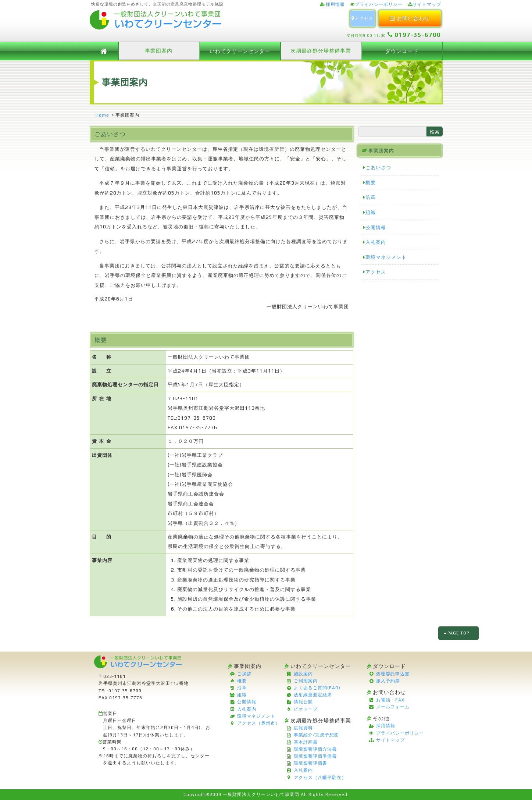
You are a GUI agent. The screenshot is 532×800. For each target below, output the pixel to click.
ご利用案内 (306, 681)
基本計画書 (306, 742)
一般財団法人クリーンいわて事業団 (261, 794)
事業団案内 (159, 51)
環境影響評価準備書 (315, 756)
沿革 (371, 197)
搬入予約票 (388, 681)
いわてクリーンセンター (240, 51)
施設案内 (303, 674)
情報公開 (303, 702)
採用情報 (335, 4)
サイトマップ (427, 4)
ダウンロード (402, 51)
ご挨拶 (244, 674)
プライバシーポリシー (379, 4)
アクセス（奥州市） (259, 723)
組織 (371, 212)
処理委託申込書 (393, 674)
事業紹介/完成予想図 (316, 735)
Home (102, 115)
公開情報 (376, 227)
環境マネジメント (386, 257)
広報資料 (303, 728)
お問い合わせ (410, 18)
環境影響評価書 (310, 763)
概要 (371, 183)
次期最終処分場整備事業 (321, 51)
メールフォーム (393, 707)
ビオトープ (306, 709)
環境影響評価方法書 (315, 749)
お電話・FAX (390, 700)
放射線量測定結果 (313, 695)
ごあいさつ (378, 168)
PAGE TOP (459, 633)
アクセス (363, 18)
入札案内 (376, 242)
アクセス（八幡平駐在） (320, 778)
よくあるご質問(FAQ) (317, 688)
